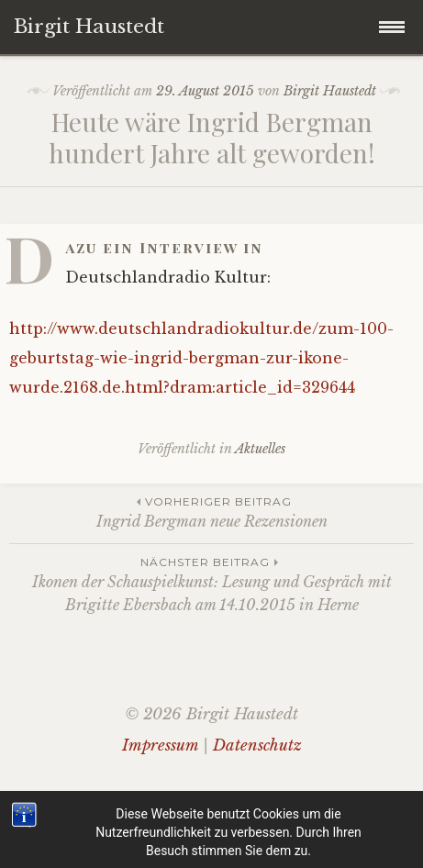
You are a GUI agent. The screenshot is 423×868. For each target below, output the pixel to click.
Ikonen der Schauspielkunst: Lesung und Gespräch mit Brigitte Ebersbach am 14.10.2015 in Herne (211, 584)
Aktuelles (260, 449)
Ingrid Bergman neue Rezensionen (211, 512)
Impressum (160, 746)
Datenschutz (257, 746)
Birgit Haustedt (330, 91)
